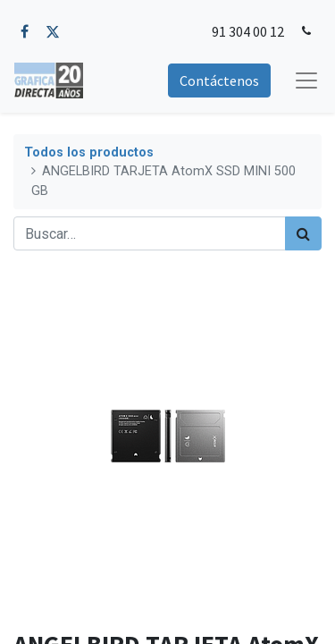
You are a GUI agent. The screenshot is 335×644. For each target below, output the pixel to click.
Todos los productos (89, 153)
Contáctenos (219, 80)
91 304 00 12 (248, 31)
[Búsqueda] (303, 233)
